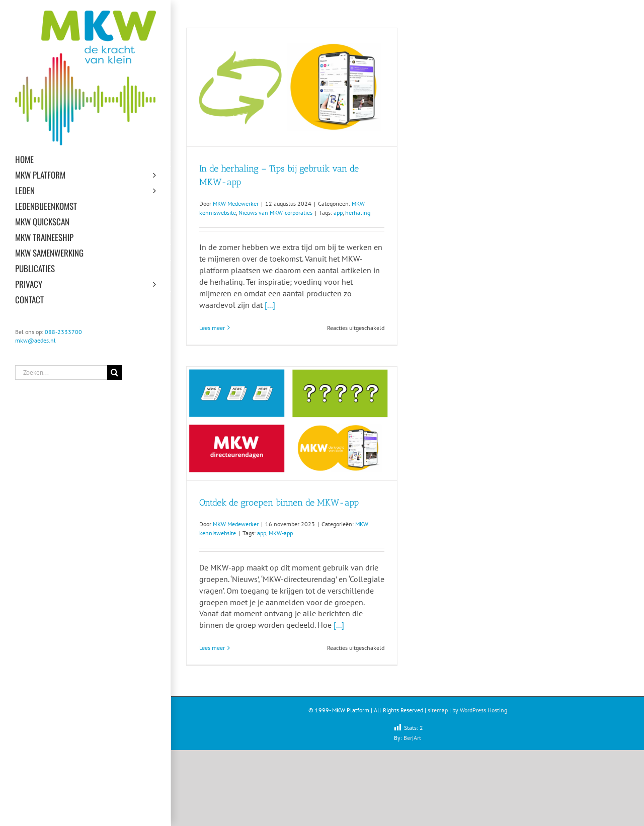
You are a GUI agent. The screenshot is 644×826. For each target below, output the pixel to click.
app (338, 213)
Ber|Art (412, 738)
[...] (270, 305)
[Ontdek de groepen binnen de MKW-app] (292, 424)
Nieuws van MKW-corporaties (275, 213)
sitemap (438, 710)
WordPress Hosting (484, 710)
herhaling (358, 213)
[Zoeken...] (61, 373)
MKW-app (281, 533)
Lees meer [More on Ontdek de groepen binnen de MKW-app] (212, 648)
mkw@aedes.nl (35, 340)
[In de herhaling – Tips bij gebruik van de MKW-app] (292, 87)
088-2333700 (63, 332)
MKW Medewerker (236, 203)
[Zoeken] (114, 373)
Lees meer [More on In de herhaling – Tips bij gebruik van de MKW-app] (212, 328)
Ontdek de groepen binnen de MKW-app (279, 503)
